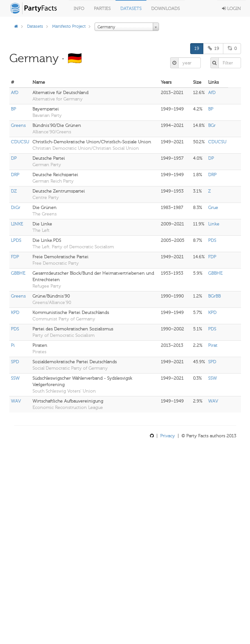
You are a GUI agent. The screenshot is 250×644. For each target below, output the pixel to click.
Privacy (168, 436)
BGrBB (214, 296)
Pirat (213, 345)
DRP (15, 175)
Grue (213, 208)
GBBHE (18, 273)
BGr (212, 125)
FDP (15, 257)
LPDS (16, 240)
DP (14, 158)
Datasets (131, 9)
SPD (15, 362)
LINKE (17, 224)
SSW (15, 378)
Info (79, 9)
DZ (14, 191)
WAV (16, 401)
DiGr (16, 208)
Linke (214, 224)
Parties (102, 9)
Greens (18, 125)
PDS (212, 240)
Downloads (166, 9)
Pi (13, 345)
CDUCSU (20, 142)
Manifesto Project (69, 26)
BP (14, 109)
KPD (15, 313)
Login (231, 9)
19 (197, 48)
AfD (15, 93)
